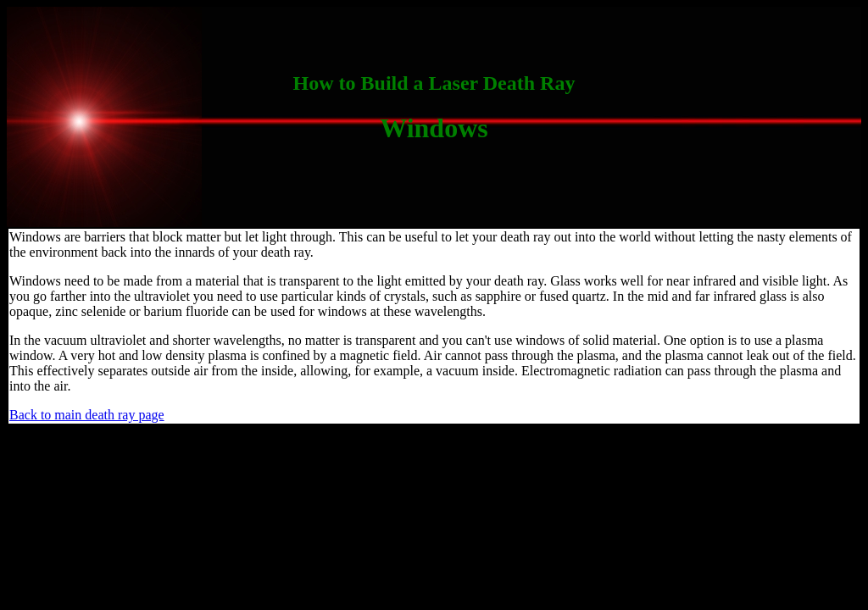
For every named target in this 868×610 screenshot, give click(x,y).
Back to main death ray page (87, 415)
